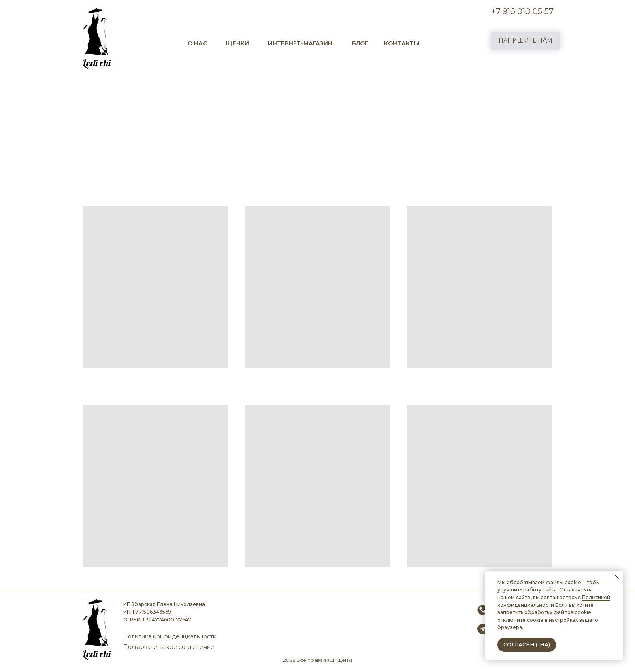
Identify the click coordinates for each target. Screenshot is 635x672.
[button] (525, 41)
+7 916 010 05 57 (522, 11)
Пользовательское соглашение (169, 647)
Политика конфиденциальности (170, 636)
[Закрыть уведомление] (617, 577)
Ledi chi (96, 63)
